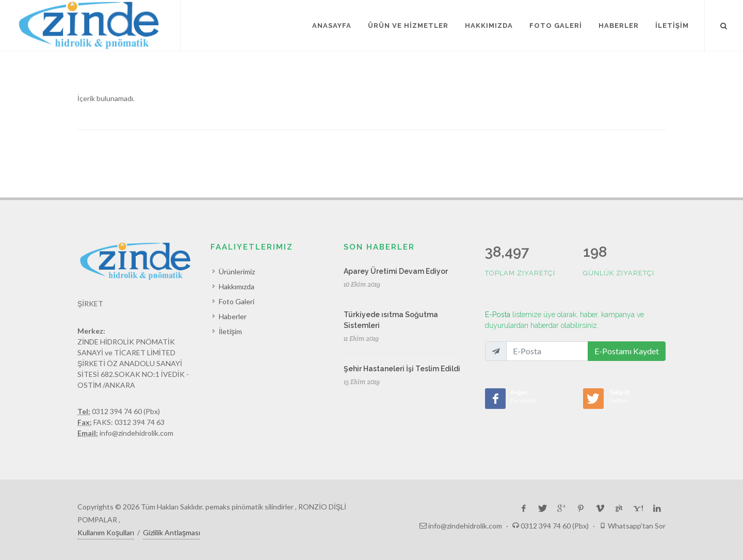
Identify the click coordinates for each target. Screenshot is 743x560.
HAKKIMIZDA (489, 26)
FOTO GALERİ (556, 26)
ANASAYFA (332, 26)
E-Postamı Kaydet (627, 351)
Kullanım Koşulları (106, 532)
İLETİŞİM (672, 26)
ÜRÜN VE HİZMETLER (408, 26)
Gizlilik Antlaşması (172, 532)
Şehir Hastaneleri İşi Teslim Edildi (402, 369)
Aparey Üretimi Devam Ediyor (396, 271)
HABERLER (619, 26)
